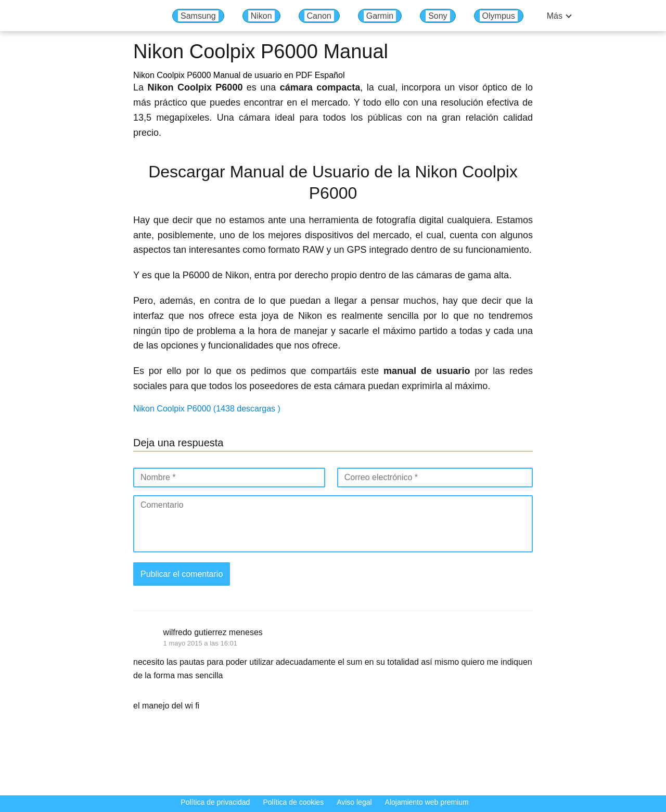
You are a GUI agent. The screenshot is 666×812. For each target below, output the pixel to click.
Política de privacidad (215, 802)
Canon (319, 16)
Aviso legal (354, 802)
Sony (438, 16)
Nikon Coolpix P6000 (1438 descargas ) (207, 409)
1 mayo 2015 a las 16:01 (200, 643)
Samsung (198, 16)
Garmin (380, 16)
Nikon (261, 16)
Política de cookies (293, 802)
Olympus (499, 16)
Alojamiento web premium (427, 802)
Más (555, 16)
